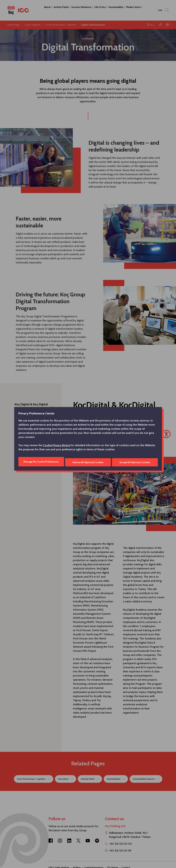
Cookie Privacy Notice (57, 446)
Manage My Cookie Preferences (41, 462)
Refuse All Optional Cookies (88, 462)
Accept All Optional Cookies (135, 462)
